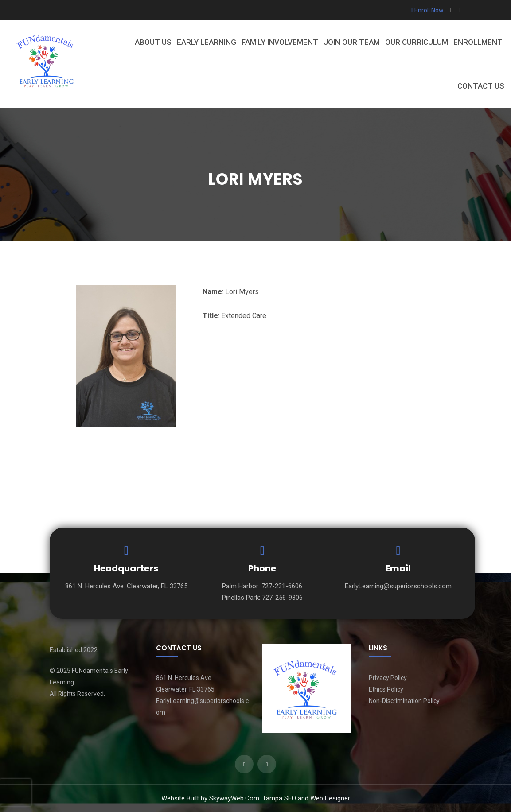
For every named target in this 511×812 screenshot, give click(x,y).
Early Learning (207, 42)
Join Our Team (352, 42)
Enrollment (478, 42)
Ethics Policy (386, 689)
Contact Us (481, 86)
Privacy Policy (388, 678)
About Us (153, 42)
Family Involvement (280, 42)
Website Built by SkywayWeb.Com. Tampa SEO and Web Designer (256, 798)
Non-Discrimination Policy (404, 701)
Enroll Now (427, 10)
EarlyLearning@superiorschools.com (398, 586)
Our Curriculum (417, 42)
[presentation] (16, 793)
